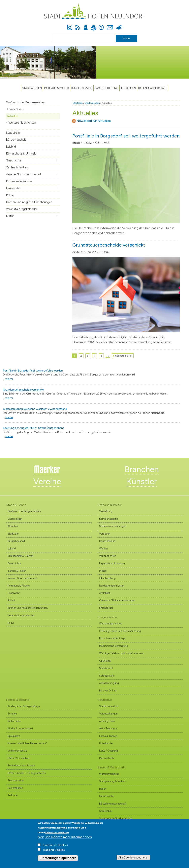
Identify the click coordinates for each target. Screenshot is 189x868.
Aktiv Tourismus (108, 728)
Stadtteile (13, 133)
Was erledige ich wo (111, 624)
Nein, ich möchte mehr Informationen (65, 840)
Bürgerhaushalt (16, 140)
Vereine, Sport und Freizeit (24, 174)
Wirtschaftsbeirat (109, 774)
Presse (119, 25)
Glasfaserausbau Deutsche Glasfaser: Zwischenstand (35, 409)
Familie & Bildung (106, 88)
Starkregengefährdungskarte (116, 819)
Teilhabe (13, 795)
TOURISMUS (128, 88)
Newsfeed (78, 25)
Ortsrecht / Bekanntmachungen (117, 601)
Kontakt (110, 25)
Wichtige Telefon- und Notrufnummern (121, 653)
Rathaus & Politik (57, 88)
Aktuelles (13, 116)
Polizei (10, 195)
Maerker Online (108, 691)
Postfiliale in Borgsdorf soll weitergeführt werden (126, 136)
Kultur (10, 216)
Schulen (12, 714)
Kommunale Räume (19, 181)
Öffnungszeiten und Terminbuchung (120, 631)
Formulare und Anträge (112, 638)
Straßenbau (106, 811)
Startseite (78, 103)
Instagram (70, 25)
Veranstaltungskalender (22, 209)
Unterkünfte (106, 743)
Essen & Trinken (108, 736)
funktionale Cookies (55, 848)
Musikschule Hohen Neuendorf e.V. (27, 743)
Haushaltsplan (107, 541)
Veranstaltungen (108, 714)
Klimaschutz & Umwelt (21, 154)
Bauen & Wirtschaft (153, 88)
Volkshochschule (17, 751)
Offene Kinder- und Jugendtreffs (27, 773)
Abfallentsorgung (109, 683)
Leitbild (11, 147)
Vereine (47, 481)
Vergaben (105, 534)
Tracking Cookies (54, 853)
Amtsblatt (105, 593)
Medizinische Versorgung (114, 646)
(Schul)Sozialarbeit (18, 758)
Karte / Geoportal (109, 751)
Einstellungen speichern (58, 861)
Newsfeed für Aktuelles (92, 121)
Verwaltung (106, 511)
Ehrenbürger (106, 608)
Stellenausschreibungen (113, 526)
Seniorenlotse (15, 788)
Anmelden (86, 25)
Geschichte (14, 160)
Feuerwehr (13, 188)
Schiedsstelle (107, 676)
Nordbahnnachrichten (112, 586)
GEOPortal (105, 661)
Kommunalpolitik (109, 519)
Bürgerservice (82, 88)
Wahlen (103, 549)
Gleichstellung (107, 578)
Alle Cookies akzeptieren (133, 860)
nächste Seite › (124, 356)
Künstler (142, 481)
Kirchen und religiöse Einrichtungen (29, 202)
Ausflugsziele (107, 721)
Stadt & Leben (32, 88)
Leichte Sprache (94, 25)
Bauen (103, 789)
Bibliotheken (15, 721)
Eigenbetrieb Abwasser (112, 563)
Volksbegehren (108, 556)
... (8, 379)
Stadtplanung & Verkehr (113, 781)
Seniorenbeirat (16, 780)
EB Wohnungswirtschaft (113, 804)
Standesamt (106, 668)
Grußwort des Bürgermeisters (26, 102)
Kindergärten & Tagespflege (24, 706)
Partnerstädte (107, 758)
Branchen (142, 469)
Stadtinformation (109, 706)
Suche (127, 38)
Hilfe (101, 25)
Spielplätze (14, 736)
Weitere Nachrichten (22, 123)
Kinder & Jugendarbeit (20, 728)
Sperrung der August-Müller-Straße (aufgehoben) (33, 428)
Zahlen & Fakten (17, 167)
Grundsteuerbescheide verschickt (109, 245)
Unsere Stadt (15, 109)
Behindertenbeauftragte (21, 766)
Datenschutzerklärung (57, 835)
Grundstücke (106, 796)
